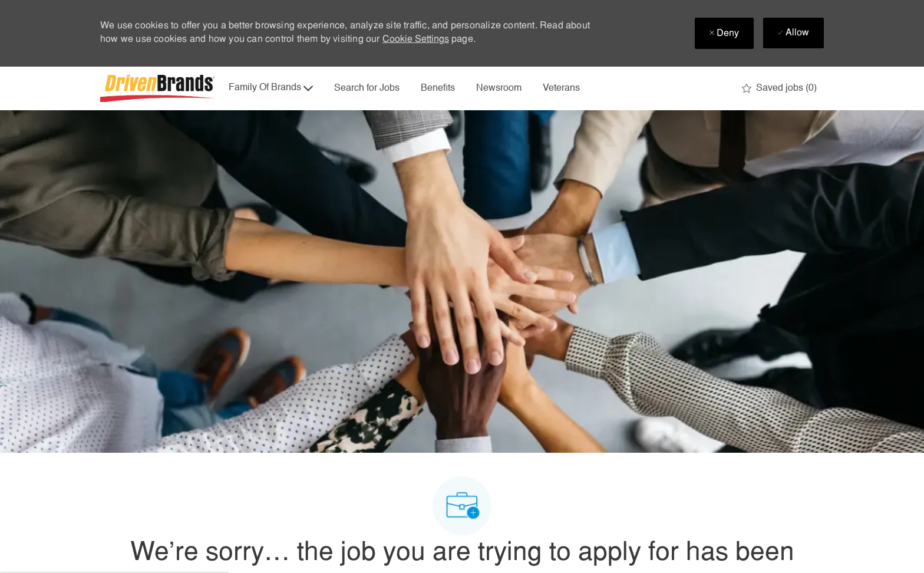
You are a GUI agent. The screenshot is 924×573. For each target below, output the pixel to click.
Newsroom (499, 88)
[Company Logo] (159, 88)
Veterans (561, 88)
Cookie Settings (416, 39)
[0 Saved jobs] (779, 88)
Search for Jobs (367, 88)
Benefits (438, 88)
